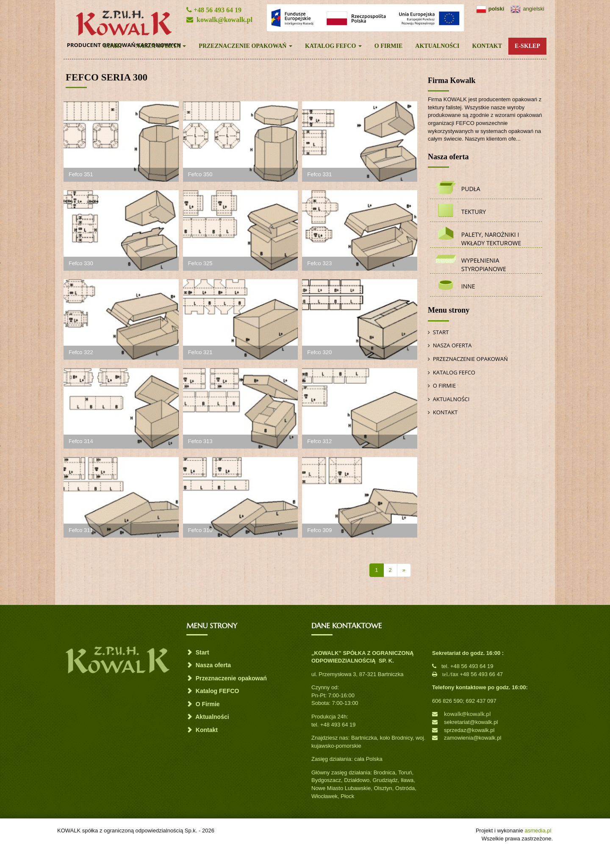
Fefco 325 (200, 263)
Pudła (471, 189)
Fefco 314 (81, 441)
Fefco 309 (319, 530)
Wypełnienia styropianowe (484, 265)
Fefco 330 (81, 263)
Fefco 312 (319, 441)
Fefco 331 (319, 174)
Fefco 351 (81, 174)
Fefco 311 (81, 530)
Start (113, 46)
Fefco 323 (319, 263)
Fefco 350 (200, 174)
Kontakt (487, 46)
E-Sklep (527, 46)
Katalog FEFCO (333, 46)
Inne (468, 286)
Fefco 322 (81, 352)
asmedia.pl (538, 831)
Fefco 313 (200, 441)
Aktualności (437, 46)
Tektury (474, 212)
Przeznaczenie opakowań (245, 46)
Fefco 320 (319, 352)
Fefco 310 (200, 530)
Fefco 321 (200, 352)
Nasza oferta (161, 46)
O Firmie (389, 46)
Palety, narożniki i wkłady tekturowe (491, 239)
